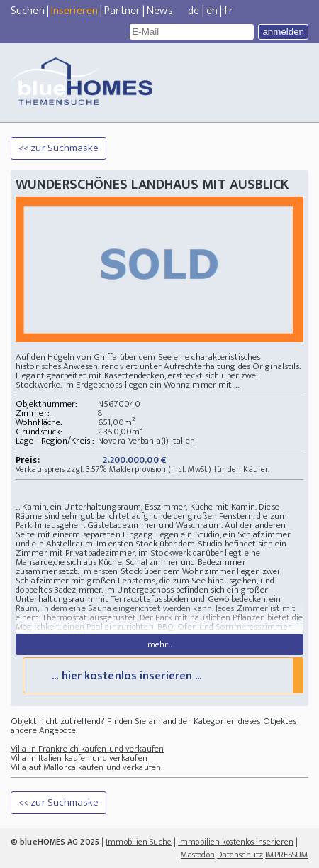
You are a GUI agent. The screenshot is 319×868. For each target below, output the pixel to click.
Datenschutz (240, 855)
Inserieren (74, 11)
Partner (122, 11)
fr (228, 11)
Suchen (28, 11)
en (212, 11)
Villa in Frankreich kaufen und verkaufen (87, 749)
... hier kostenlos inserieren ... (127, 676)
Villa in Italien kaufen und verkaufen (79, 758)
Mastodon (198, 855)
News (159, 11)
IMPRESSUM (287, 855)
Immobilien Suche (139, 842)
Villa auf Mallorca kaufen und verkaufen (86, 767)
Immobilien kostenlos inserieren (236, 842)
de (194, 11)
